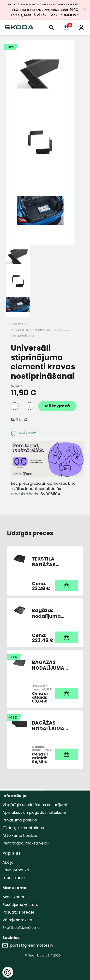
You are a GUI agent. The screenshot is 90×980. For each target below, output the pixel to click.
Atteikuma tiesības (20, 835)
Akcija (8, 862)
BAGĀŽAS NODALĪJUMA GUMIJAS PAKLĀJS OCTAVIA (55, 665)
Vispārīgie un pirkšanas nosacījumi (35, 805)
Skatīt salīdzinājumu (21, 928)
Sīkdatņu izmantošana (23, 828)
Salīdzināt (20, 420)
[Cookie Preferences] (8, 972)
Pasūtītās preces (19, 912)
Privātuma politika (20, 820)
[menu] (52, 27)
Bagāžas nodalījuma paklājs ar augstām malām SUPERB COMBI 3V (53, 613)
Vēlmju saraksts (17, 920)
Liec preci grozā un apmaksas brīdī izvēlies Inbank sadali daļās (44, 486)
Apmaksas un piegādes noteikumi (34, 812)
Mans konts (13, 897)
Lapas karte (14, 878)
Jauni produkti (16, 870)
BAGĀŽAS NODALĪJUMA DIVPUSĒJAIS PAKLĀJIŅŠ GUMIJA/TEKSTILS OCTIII (54, 726)
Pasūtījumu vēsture (20, 905)
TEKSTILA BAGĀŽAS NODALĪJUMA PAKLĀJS (48, 562)
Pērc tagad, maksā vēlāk (26, 843)
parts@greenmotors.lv (32, 945)
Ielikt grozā (57, 406)
